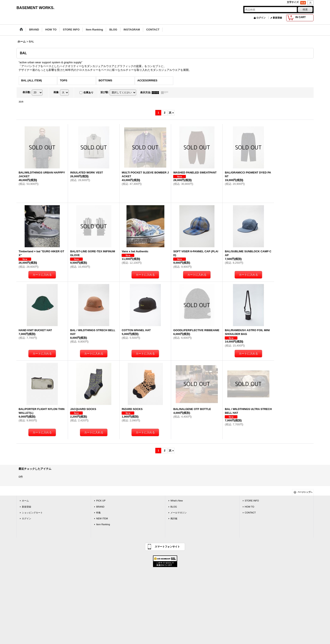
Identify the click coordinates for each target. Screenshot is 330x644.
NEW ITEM (102, 518)
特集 (98, 513)
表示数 (27, 92)
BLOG (174, 507)
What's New (177, 501)
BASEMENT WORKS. (35, 8)
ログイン (261, 18)
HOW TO (249, 507)
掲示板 (174, 518)
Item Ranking (103, 524)
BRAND (100, 507)
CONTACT (250, 513)
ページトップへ (305, 492)
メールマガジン (179, 513)
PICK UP (101, 501)
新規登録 (277, 18)
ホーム (25, 501)
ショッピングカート (32, 513)
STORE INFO (252, 501)
